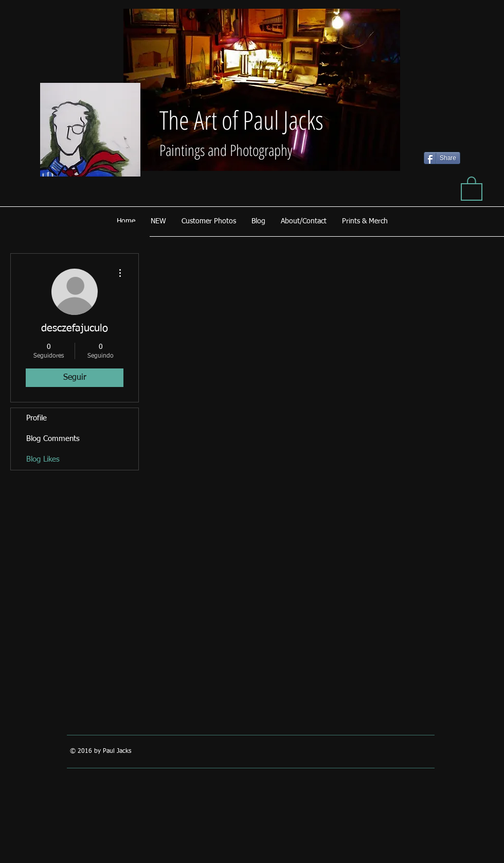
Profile (37, 418)
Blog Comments (53, 439)
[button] (472, 188)
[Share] (442, 158)
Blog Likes (43, 459)
